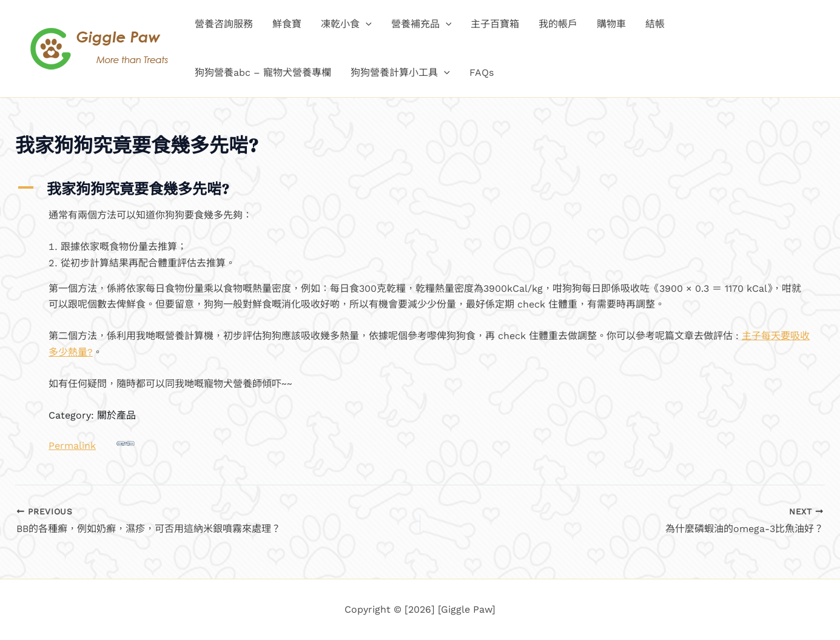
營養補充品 (422, 24)
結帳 (655, 24)
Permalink (92, 443)
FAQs (482, 72)
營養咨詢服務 (224, 24)
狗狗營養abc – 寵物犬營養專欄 (263, 72)
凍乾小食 (346, 24)
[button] (366, 24)
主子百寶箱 (495, 24)
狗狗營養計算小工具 (400, 73)
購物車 (611, 24)
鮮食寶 (287, 24)
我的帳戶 (558, 24)
